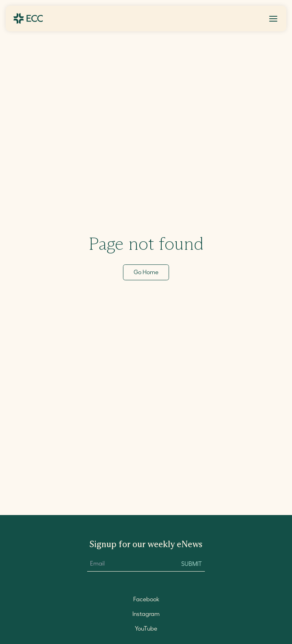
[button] (273, 19)
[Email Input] (130, 564)
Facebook (146, 599)
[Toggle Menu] (273, 19)
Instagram (146, 614)
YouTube (146, 629)
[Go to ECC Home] (28, 19)
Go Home (146, 272)
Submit (192, 564)
